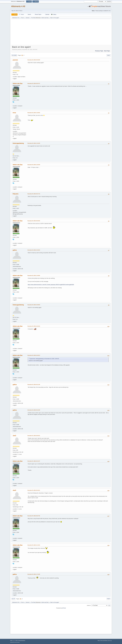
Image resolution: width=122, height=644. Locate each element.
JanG (14, 436)
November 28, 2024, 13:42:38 (34, 143)
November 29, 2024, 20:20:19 (34, 326)
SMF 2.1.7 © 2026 (14, 641)
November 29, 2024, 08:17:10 (34, 194)
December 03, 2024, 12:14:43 (34, 545)
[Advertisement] (61, 32)
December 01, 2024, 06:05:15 (34, 436)
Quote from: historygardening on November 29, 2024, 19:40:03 (44, 359)
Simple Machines (22, 641)
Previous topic (99, 51)
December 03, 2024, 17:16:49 (34, 574)
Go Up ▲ (110, 641)
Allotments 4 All (18, 6)
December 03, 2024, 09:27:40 (34, 516)
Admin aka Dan (45, 18)
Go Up (13, 599)
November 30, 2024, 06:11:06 (34, 384)
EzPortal (64, 608)
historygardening (18, 143)
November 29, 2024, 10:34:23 (34, 250)
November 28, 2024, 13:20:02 (34, 113)
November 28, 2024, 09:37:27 (34, 83)
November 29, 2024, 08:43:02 (34, 221)
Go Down (14, 55)
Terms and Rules (104, 641)
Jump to (89, 605)
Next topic (107, 51)
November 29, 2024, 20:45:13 (34, 355)
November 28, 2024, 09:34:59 (34, 60)
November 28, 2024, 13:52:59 (34, 165)
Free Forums (17, 642)
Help (99, 641)
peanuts (15, 60)
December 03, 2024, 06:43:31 (34, 490)
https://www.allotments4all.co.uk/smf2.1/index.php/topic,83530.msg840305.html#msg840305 (51, 285)
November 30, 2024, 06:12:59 (34, 410)
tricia (14, 113)
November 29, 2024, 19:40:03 (34, 305)
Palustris (16, 194)
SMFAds (12, 642)
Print (109, 55)
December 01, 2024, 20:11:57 (34, 461)
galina (15, 250)
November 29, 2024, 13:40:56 (34, 275)
